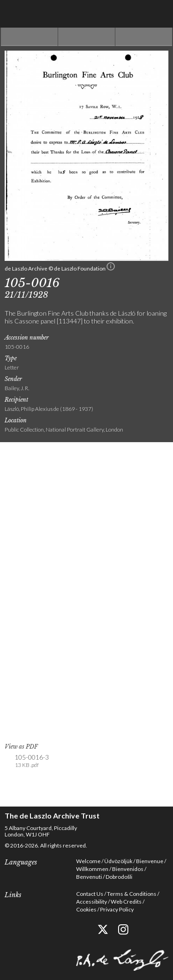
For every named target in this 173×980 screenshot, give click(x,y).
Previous (29, 37)
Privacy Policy (117, 909)
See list (86, 37)
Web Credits (126, 902)
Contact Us (90, 894)
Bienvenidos (128, 869)
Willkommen (92, 869)
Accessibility (92, 902)
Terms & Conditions (132, 894)
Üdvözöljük (118, 861)
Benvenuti (89, 877)
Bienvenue (150, 861)
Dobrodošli (119, 877)
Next (144, 37)
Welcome (88, 861)
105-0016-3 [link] (32, 761)
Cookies (86, 909)
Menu (159, 14)
